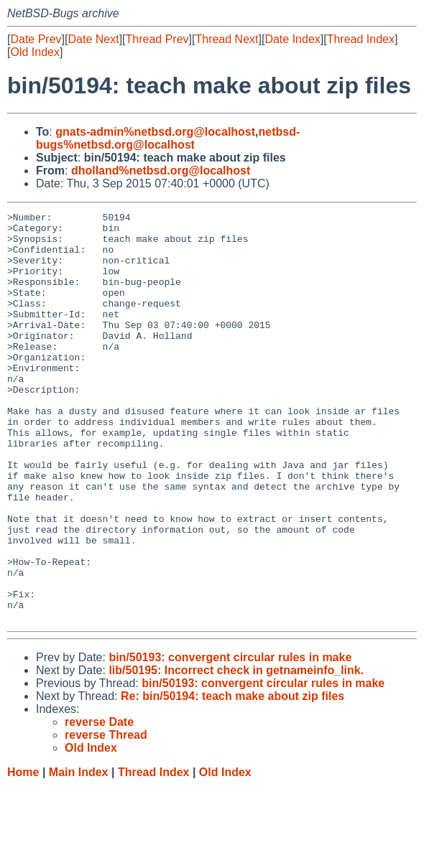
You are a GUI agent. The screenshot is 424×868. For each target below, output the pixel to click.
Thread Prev (157, 39)
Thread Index (361, 39)
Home (23, 854)
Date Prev (36, 39)
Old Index (34, 52)
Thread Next (226, 39)
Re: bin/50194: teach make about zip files (232, 778)
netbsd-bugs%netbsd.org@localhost (168, 138)
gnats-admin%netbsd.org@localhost (155, 132)
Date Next (93, 39)
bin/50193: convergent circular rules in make (230, 739)
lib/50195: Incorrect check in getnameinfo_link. (236, 752)
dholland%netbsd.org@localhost (161, 171)
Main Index (79, 854)
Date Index (292, 39)
